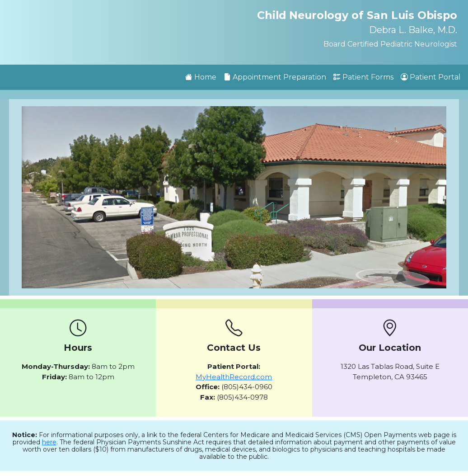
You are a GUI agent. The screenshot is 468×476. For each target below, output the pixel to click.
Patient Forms (363, 77)
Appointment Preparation (275, 77)
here (49, 442)
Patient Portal (431, 77)
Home (201, 77)
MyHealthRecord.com (234, 377)
